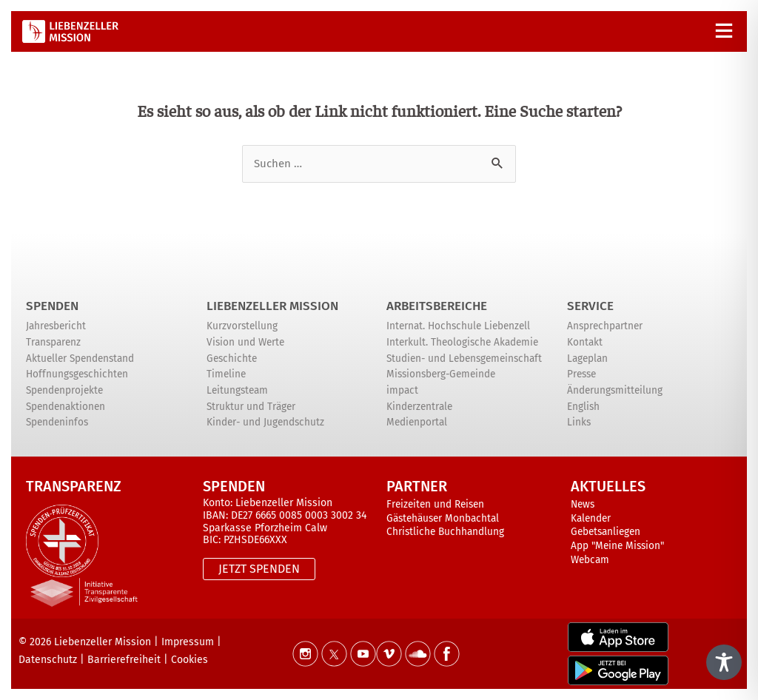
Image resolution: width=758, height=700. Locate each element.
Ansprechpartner (605, 326)
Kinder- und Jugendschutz (265, 422)
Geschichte (232, 359)
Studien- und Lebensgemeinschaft (464, 359)
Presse (581, 374)
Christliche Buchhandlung (445, 532)
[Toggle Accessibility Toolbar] (724, 662)
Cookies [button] (189, 660)
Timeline (226, 374)
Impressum (188, 642)
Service (590, 306)
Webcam (590, 560)
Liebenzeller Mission (272, 306)
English (583, 407)
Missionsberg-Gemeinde (441, 374)
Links (579, 422)
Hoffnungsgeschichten (77, 374)
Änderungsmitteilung (615, 390)
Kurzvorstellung (242, 326)
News (583, 504)
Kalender (591, 518)
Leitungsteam (237, 390)
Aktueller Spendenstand (80, 359)
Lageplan (587, 359)
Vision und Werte (245, 342)
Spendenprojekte (64, 390)
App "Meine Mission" (617, 546)
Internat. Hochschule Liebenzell (458, 326)
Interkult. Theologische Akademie (462, 342)
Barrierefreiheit (124, 660)
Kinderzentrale (419, 407)
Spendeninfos (57, 422)
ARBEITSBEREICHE (437, 306)
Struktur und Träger (251, 407)
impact (402, 390)
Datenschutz (48, 660)
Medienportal (417, 422)
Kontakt (585, 342)
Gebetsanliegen (606, 532)
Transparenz (53, 342)
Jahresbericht (56, 326)
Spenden (52, 306)
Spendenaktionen (66, 407)
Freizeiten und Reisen (435, 504)
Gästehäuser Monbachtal (443, 518)
